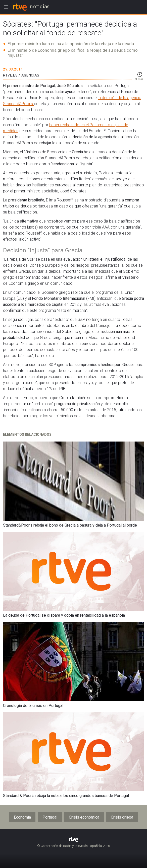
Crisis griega (122, 817)
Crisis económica (84, 817)
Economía (22, 817)
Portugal (50, 817)
